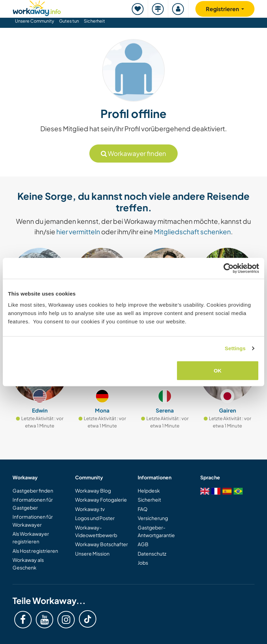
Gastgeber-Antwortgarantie (156, 531)
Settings (235, 348)
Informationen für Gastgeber (33, 503)
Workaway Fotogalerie (101, 500)
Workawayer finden (133, 153)
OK (218, 370)
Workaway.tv (90, 509)
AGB (143, 544)
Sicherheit (94, 21)
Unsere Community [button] (35, 21)
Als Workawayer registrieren (31, 537)
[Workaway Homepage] (37, 7)
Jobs (143, 563)
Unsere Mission (92, 553)
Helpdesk (149, 490)
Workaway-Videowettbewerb (96, 531)
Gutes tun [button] (69, 21)
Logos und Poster (95, 518)
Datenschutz (152, 553)
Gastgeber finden (33, 490)
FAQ (143, 509)
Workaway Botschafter (102, 544)
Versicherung (153, 518)
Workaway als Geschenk (28, 564)
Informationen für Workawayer (33, 520)
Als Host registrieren (35, 551)
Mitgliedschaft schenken (192, 231)
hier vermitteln (78, 231)
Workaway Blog (93, 490)
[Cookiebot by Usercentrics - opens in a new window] (229, 268)
